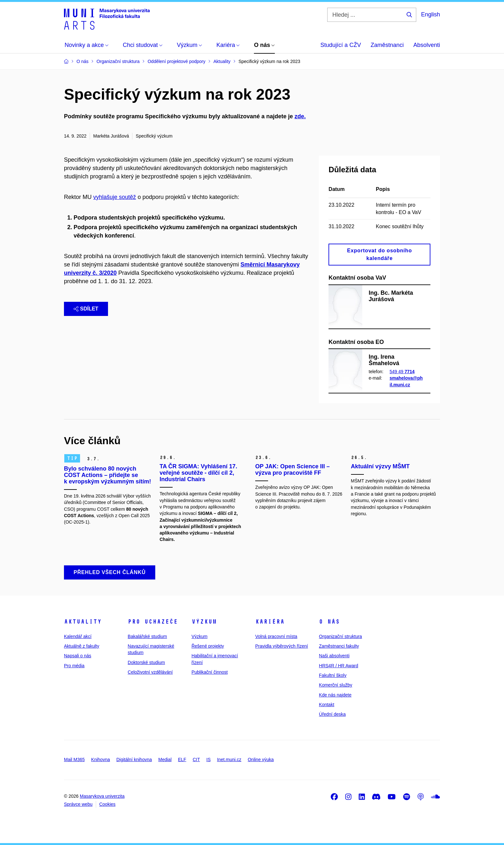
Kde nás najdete (335, 695)
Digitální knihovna (134, 760)
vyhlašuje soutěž (115, 197)
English (431, 14)
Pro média (74, 666)
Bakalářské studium (147, 636)
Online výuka (261, 760)
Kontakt (326, 705)
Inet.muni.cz (229, 760)
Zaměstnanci (387, 45)
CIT (196, 760)
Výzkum (204, 622)
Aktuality (83, 622)
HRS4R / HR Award (338, 666)
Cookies (108, 804)
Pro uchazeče (153, 622)
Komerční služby (335, 685)
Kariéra (270, 622)
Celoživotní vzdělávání (150, 672)
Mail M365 (74, 760)
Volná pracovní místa (276, 636)
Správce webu (78, 804)
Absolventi (427, 45)
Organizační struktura (340, 636)
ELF (182, 760)
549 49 (402, 372)
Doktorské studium (146, 662)
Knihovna (101, 760)
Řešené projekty (208, 646)
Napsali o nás (78, 656)
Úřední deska (332, 714)
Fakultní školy (333, 675)
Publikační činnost (210, 672)
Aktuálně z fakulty (82, 646)
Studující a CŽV (341, 45)
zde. (300, 116)
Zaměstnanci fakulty (339, 646)
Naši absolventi (334, 656)
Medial (165, 760)
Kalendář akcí (78, 636)
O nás (329, 622)
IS (208, 760)
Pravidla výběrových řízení (282, 646)
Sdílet (86, 309)
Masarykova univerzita (102, 796)
